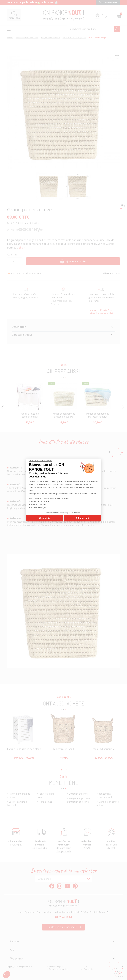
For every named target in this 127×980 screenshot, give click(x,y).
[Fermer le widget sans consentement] (41, 461)
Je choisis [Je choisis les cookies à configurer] (45, 518)
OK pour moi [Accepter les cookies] (82, 518)
